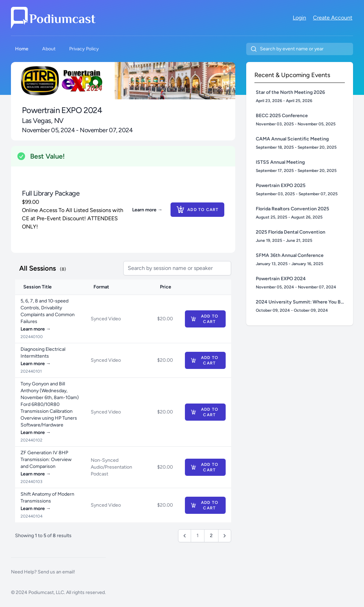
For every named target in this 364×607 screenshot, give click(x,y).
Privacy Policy (84, 49)
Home (22, 49)
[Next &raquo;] (225, 536)
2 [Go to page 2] (211, 536)
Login (299, 18)
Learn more (147, 210)
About (49, 49)
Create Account (333, 18)
